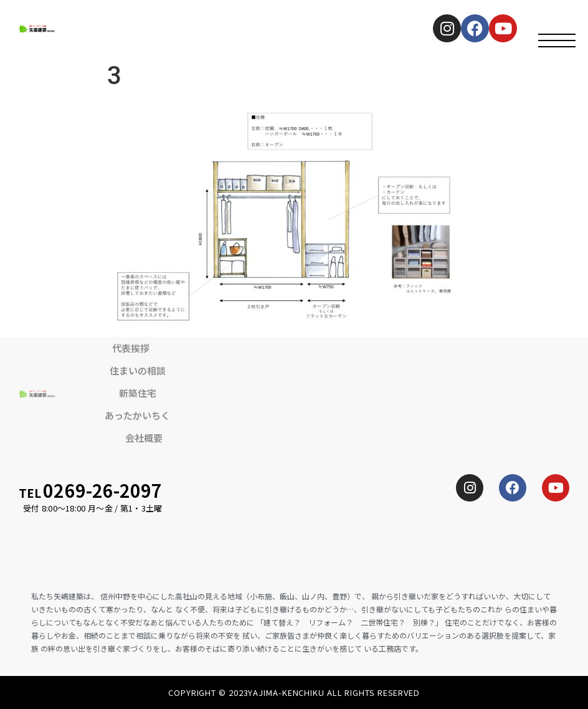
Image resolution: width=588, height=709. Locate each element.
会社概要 (144, 438)
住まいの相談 (138, 370)
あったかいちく (137, 415)
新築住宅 (138, 393)
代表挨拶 (131, 348)
